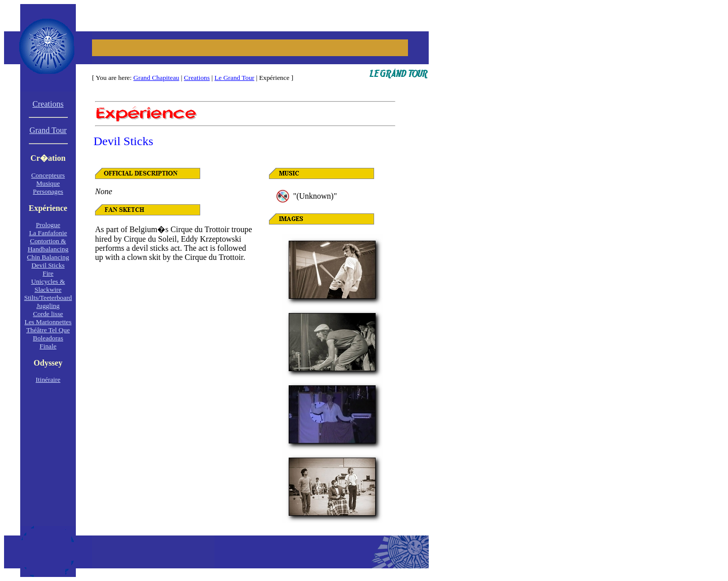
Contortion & (48, 241)
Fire (48, 273)
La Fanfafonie (48, 233)
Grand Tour (48, 130)
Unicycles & (48, 281)
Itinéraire (48, 379)
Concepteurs (48, 175)
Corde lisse (48, 314)
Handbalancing (48, 249)
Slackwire (48, 289)
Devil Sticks (48, 265)
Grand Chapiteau (156, 78)
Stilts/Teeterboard (48, 298)
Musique (48, 183)
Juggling (48, 306)
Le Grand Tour (234, 78)
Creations (197, 78)
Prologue (48, 225)
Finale (48, 346)
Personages (48, 191)
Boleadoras (48, 338)
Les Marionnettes (48, 322)
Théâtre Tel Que (48, 330)
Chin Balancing (48, 257)
